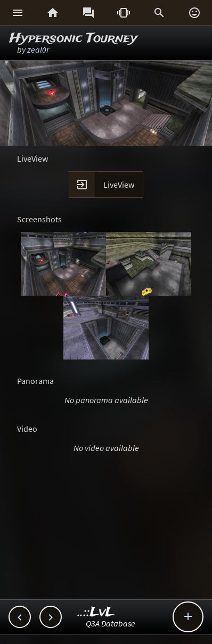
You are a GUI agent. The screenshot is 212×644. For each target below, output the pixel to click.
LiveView (119, 185)
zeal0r (38, 49)
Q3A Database (111, 623)
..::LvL (96, 612)
